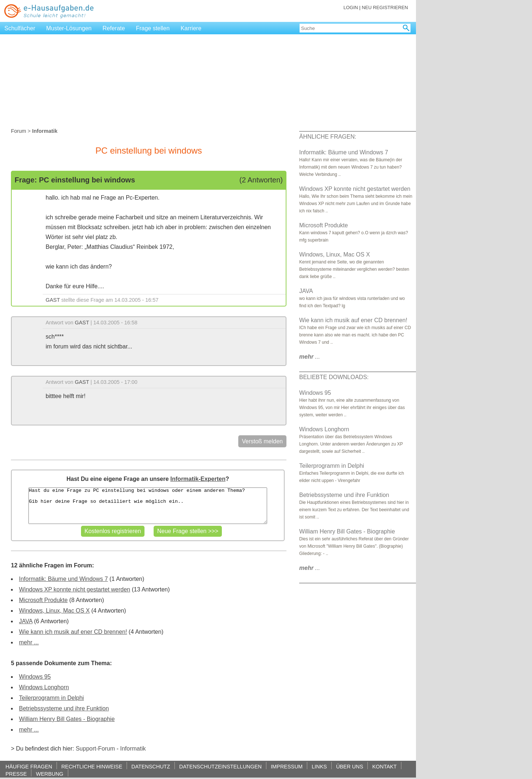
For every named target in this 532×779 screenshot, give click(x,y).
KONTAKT (384, 766)
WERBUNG (49, 774)
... (310, 357)
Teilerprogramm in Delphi (51, 698)
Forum (19, 131)
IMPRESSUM (287, 766)
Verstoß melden (262, 441)
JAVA (26, 621)
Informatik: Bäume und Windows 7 (63, 579)
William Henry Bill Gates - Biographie (67, 719)
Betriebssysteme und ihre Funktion (64, 708)
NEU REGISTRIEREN (385, 7)
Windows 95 (35, 677)
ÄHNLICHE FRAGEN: (328, 137)
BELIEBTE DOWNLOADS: (334, 377)
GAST (53, 300)
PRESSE (16, 774)
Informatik (133, 749)
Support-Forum (95, 749)
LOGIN (351, 7)
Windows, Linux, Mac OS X (54, 611)
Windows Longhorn (44, 687)
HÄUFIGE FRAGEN (29, 766)
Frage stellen (153, 28)
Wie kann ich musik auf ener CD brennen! (73, 632)
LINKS (319, 766)
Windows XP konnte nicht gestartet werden (75, 589)
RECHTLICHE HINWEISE (92, 766)
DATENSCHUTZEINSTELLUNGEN (220, 766)
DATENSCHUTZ (151, 766)
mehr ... (29, 642)
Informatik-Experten (198, 479)
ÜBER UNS (350, 766)
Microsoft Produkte (43, 600)
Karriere (191, 28)
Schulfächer (20, 28)
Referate (114, 28)
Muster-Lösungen (69, 28)
